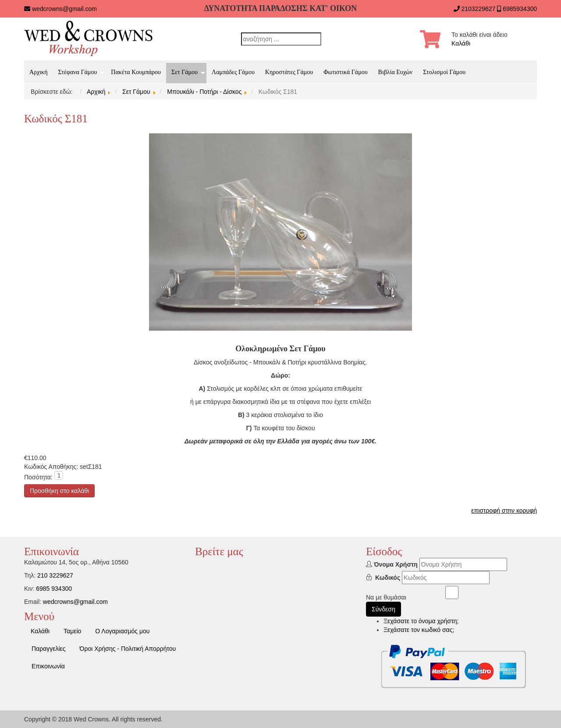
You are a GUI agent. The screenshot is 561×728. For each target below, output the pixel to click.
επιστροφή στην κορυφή (504, 510)
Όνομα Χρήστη (396, 564)
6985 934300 (54, 589)
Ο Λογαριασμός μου (122, 631)
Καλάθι (461, 43)
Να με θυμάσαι (386, 597)
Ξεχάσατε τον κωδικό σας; (419, 630)
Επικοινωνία (48, 666)
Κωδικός (388, 578)
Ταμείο (72, 631)
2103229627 (478, 9)
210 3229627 (55, 575)
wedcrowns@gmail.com (64, 9)
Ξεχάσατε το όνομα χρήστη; (421, 621)
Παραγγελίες (49, 649)
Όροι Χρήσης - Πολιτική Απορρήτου (128, 649)
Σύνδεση (383, 609)
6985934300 (520, 9)
